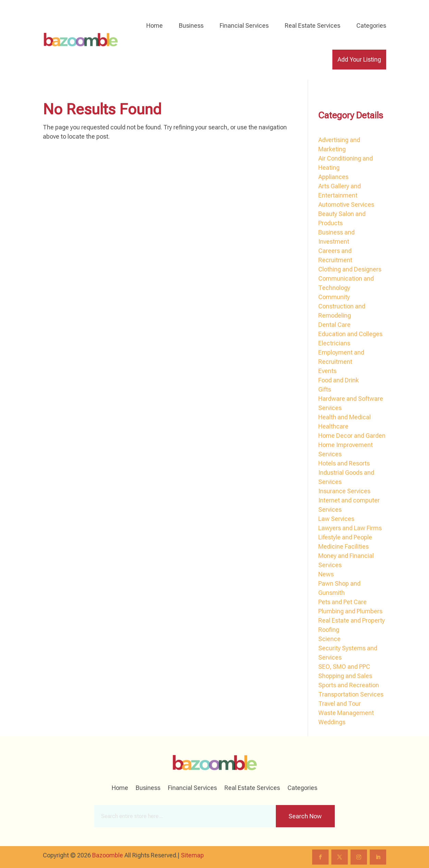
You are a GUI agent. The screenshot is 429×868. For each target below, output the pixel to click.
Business (191, 25)
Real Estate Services (312, 25)
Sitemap (192, 855)
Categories (371, 25)
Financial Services (244, 25)
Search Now (305, 816)
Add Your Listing (359, 59)
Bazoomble (108, 855)
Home (155, 25)
